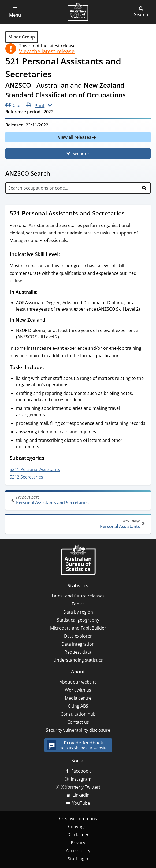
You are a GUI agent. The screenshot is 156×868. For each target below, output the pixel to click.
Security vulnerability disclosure (78, 730)
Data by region (78, 612)
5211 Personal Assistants (35, 469)
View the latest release (47, 51)
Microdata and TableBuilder (78, 628)
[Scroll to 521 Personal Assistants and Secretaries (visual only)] (130, 214)
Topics (78, 604)
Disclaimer (78, 835)
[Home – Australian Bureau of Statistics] (78, 560)
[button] (15, 12)
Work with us (78, 690)
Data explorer (78, 636)
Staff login (78, 859)
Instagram (81, 779)
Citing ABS (78, 706)
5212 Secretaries (26, 477)
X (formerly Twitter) (81, 787)
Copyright (78, 827)
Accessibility (78, 851)
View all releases (75, 137)
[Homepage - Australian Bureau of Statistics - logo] (78, 12)
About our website (78, 682)
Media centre (78, 698)
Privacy (78, 843)
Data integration (78, 644)
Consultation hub (78, 714)
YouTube (81, 803)
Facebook (81, 771)
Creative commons (78, 819)
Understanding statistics (78, 660)
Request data (78, 652)
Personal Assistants (77, 524)
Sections (81, 153)
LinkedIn (81, 795)
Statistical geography (78, 620)
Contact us (78, 722)
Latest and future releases (78, 596)
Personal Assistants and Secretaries (79, 500)
